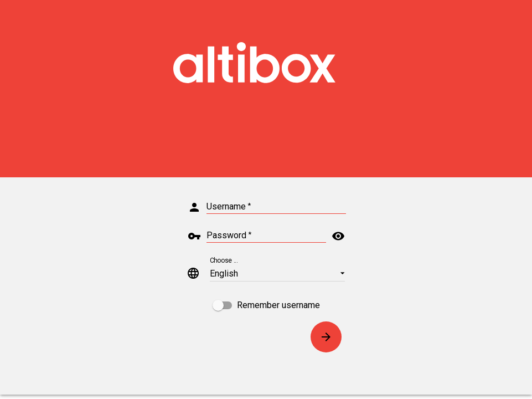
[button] (277, 273)
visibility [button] (338, 236)
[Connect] (326, 337)
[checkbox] (266, 305)
